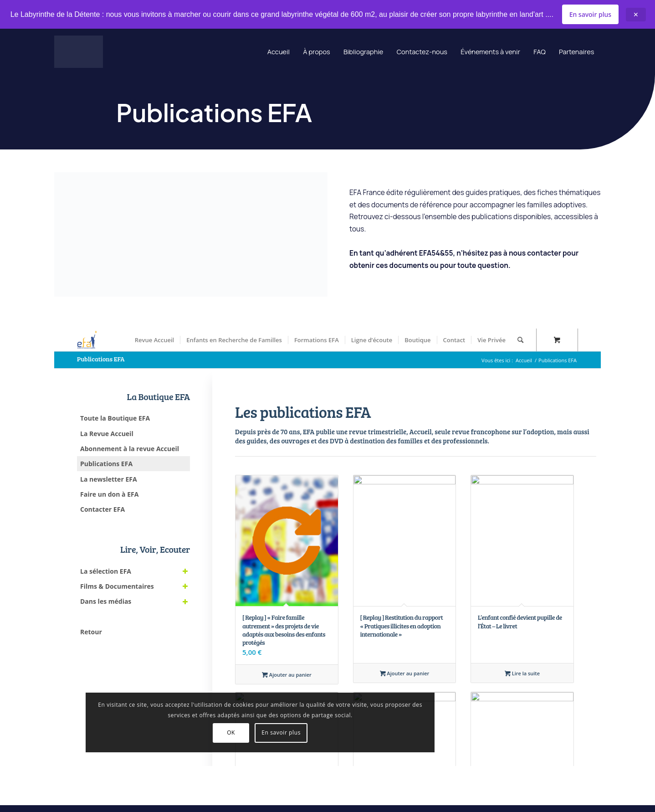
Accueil (248, 52)
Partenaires (574, 52)
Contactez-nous (405, 52)
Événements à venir (480, 52)
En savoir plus (590, 14)
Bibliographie (341, 52)
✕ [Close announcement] (636, 15)
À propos (289, 52)
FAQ (534, 52)
